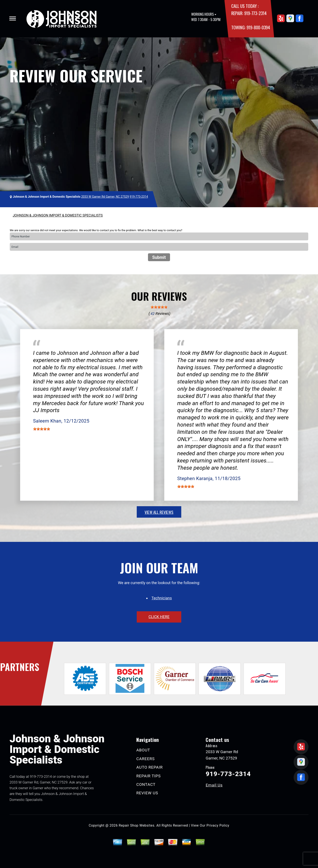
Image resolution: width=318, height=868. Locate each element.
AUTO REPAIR (149, 767)
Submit (159, 257)
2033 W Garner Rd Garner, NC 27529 (105, 197)
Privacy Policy (218, 825)
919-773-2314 (255, 13)
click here (159, 617)
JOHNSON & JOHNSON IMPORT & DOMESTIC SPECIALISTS (58, 215)
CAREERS (145, 759)
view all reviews (159, 512)
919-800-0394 (258, 27)
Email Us (214, 785)
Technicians (162, 598)
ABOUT (143, 750)
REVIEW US (147, 793)
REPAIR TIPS (149, 776)
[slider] (159, 307)
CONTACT (146, 784)
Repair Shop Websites (137, 825)
